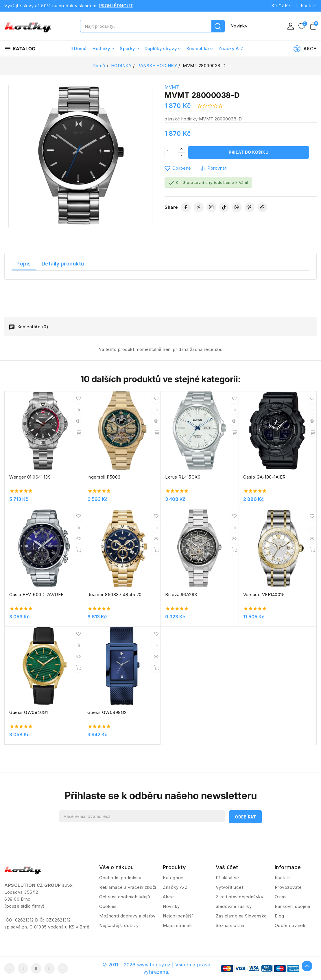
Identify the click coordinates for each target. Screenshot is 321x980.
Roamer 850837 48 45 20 (115, 595)
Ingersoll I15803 (104, 477)
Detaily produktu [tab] (63, 264)
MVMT (172, 87)
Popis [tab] (24, 264)
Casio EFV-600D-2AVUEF (36, 595)
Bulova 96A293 (181, 595)
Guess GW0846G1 (28, 712)
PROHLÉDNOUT (116, 6)
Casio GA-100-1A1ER (264, 477)
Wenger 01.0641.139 (30, 477)
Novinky (239, 26)
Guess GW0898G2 (107, 712)
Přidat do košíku (249, 152)
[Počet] (171, 152)
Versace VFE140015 (264, 595)
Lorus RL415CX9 (183, 477)
